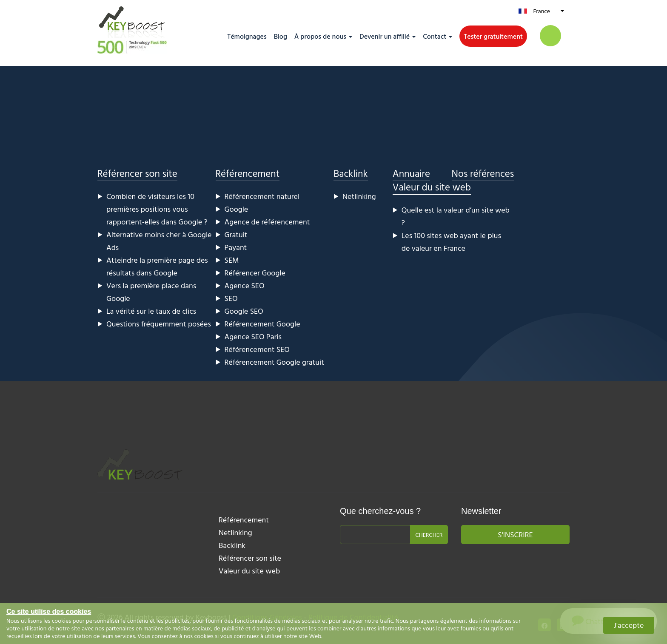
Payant (236, 247)
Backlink (351, 173)
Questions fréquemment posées (159, 324)
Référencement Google (262, 324)
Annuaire (411, 173)
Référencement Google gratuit (274, 362)
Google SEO (244, 311)
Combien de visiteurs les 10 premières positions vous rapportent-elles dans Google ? (157, 209)
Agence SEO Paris (253, 336)
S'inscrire (515, 535)
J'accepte (629, 625)
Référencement (248, 173)
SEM (232, 260)
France (542, 11)
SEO (231, 298)
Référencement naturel (262, 196)
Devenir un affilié (385, 36)
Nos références (483, 173)
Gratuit (236, 234)
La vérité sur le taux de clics (151, 311)
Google (237, 209)
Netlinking (359, 196)
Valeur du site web (432, 187)
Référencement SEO (257, 349)
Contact (435, 36)
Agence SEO (245, 285)
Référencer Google (255, 273)
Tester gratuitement (493, 36)
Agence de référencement (267, 222)
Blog (281, 36)
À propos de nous (320, 36)
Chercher (429, 535)
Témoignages (247, 36)
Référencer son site (137, 173)
